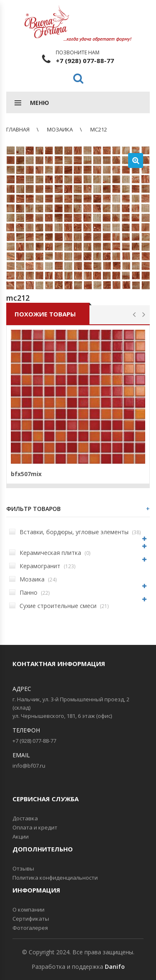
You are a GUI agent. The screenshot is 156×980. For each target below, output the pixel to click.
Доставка (25, 818)
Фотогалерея (30, 928)
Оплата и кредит (35, 827)
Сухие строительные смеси (59, 606)
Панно (29, 592)
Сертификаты (31, 919)
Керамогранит (42, 566)
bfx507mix (26, 474)
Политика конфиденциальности (55, 878)
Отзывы (23, 868)
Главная (18, 129)
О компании (28, 909)
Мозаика (60, 129)
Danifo (115, 967)
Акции (21, 837)
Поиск (78, 78)
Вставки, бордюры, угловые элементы (75, 532)
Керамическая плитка (50, 553)
